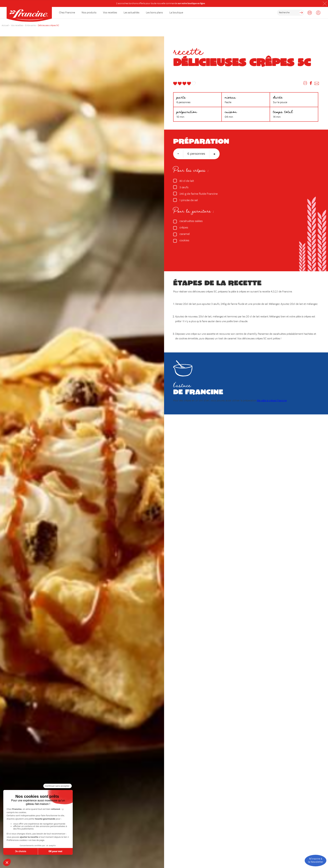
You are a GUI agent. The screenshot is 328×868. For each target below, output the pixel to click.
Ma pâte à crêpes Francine (272, 401)
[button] (325, 4)
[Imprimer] (305, 84)
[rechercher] (291, 13)
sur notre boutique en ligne (191, 3)
